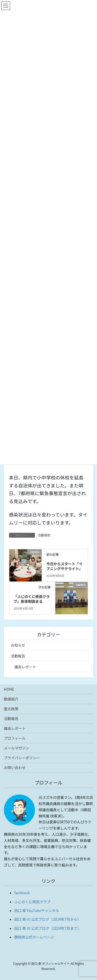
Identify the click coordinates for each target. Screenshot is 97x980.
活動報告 (44, 535)
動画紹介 (11, 699)
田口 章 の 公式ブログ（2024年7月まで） (48, 928)
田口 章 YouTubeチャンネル (37, 910)
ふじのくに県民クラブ (32, 902)
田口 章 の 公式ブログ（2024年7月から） (48, 919)
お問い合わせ (15, 767)
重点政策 (11, 709)
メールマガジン (17, 748)
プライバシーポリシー (22, 758)
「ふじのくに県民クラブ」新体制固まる (32, 599)
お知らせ (18, 645)
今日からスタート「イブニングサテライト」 (64, 566)
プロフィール (15, 738)
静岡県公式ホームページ (34, 937)
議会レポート (25, 667)
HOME (9, 689)
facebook (22, 893)
